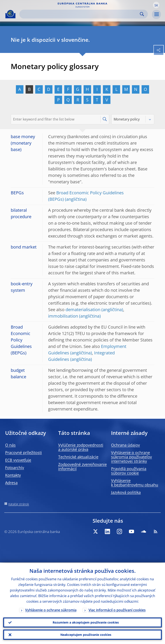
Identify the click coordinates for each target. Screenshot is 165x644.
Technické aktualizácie (78, 457)
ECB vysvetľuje (18, 460)
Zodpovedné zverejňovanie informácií (82, 466)
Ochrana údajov (125, 445)
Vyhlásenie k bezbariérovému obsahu (135, 483)
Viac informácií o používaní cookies (117, 609)
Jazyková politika (126, 492)
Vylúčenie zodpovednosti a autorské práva (81, 447)
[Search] (80, 14)
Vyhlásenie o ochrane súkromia (51, 609)
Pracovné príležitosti (24, 452)
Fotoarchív (15, 468)
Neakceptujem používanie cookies (86, 634)
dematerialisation (83, 310)
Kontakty (13, 475)
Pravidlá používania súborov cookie (129, 471)
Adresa (11, 483)
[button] (156, 5)
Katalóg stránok (19, 504)
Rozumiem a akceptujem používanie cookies (86, 622)
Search (142, 14)
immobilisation (63, 316)
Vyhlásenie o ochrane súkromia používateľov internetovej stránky (131, 457)
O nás (10, 445)
